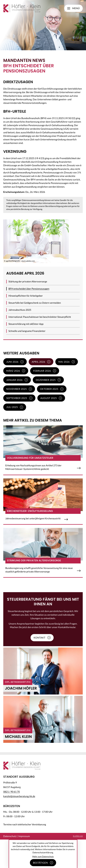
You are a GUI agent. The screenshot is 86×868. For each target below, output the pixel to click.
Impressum (24, 836)
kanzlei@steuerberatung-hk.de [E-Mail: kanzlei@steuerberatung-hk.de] (19, 796)
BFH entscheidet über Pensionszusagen (29, 289)
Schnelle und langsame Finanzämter (27, 331)
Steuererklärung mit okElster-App (26, 324)
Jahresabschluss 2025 (20, 310)
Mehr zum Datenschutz (43, 857)
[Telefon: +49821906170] (12, 792)
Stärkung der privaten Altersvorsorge (28, 281)
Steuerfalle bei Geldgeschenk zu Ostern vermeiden (35, 303)
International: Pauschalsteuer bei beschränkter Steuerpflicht (40, 317)
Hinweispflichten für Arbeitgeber (25, 296)
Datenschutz (10, 836)
